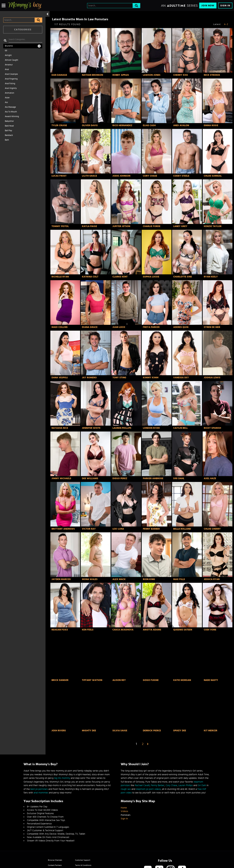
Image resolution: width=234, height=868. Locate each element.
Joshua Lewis (212, 378)
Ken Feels (88, 630)
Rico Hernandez (122, 125)
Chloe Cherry (212, 529)
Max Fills (179, 579)
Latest (217, 24)
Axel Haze (210, 478)
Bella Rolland (182, 529)
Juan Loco (119, 327)
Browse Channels (55, 860)
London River (151, 428)
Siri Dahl (179, 478)
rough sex (126, 789)
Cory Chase (150, 176)
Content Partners (55, 865)
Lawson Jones (152, 75)
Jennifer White (91, 428)
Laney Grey (180, 226)
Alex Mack (119, 579)
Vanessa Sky (181, 378)
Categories (23, 30)
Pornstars (126, 815)
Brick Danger (60, 680)
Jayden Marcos (61, 579)
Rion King (149, 579)
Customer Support (83, 860)
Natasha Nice (60, 428)
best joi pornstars (39, 789)
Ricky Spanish (212, 428)
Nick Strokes (212, 75)
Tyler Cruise (59, 125)
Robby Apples (121, 75)
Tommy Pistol (60, 226)
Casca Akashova (123, 630)
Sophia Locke (151, 277)
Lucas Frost (59, 176)
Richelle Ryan (60, 277)
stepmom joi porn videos (148, 789)
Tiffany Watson (92, 680)
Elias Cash (149, 125)
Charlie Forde (152, 226)
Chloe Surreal (213, 176)
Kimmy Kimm (151, 378)
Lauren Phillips (122, 428)
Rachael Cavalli (142, 785)
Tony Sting (119, 378)
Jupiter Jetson (121, 226)
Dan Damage (59, 75)
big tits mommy (62, 778)
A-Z (226, 24)
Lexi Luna (118, 529)
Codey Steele (181, 176)
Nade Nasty (211, 680)
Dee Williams (90, 478)
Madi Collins (60, 327)
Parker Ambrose (153, 478)
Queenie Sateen (183, 630)
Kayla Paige (89, 226)
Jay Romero (89, 378)
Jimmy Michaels (61, 478)
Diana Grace (90, 327)
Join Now (208, 6)
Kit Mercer (211, 731)
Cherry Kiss (181, 75)
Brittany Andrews (63, 529)
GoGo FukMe (151, 680)
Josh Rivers (59, 731)
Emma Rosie (211, 125)
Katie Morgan (182, 680)
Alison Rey (119, 680)
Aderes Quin (181, 327)
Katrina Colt (90, 277)
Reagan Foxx (60, 630)
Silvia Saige (120, 731)
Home (124, 808)
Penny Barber (151, 529)
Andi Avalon (181, 125)
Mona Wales (90, 579)
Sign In (225, 6)
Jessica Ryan (212, 579)
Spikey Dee (180, 731)
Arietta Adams (152, 630)
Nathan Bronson (92, 75)
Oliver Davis (90, 125)
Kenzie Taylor (213, 226)
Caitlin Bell (180, 428)
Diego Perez (120, 478)
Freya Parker (151, 327)
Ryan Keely (211, 277)
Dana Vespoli (60, 378)
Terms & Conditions (83, 865)
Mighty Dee (89, 731)
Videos (124, 811)
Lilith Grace (89, 176)
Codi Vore (210, 630)
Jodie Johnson (121, 176)
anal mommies (41, 793)
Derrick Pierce (152, 731)
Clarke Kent (120, 277)
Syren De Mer (212, 327)
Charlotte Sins (183, 277)
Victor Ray (89, 529)
